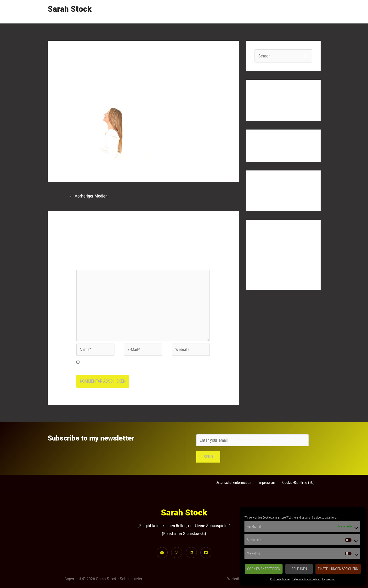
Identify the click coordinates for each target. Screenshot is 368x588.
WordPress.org (268, 277)
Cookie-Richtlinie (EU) (298, 482)
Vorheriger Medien (88, 196)
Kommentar (88, 266)
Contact (309, 12)
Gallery (270, 12)
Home (226, 12)
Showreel (248, 12)
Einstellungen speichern (338, 569)
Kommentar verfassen (95, 92)
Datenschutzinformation (306, 579)
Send (208, 456)
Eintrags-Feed (267, 257)
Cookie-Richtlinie (280, 579)
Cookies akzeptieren (264, 569)
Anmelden (263, 248)
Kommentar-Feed (269, 267)
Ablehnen (299, 569)
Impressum (329, 579)
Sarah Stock (70, 9)
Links (289, 12)
